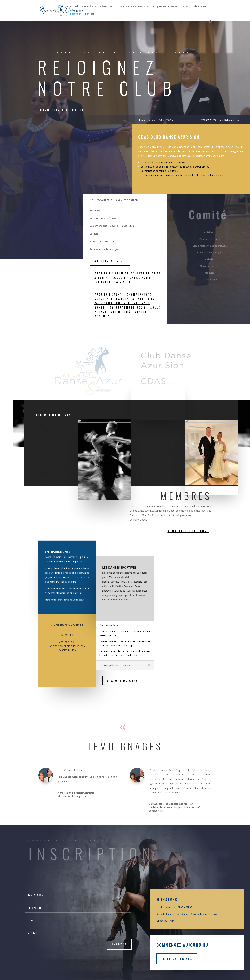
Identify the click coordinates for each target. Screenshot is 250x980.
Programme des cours (165, 7)
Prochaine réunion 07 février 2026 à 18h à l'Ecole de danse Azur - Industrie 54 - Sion (128, 278)
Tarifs (185, 7)
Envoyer (119, 944)
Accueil (74, 7)
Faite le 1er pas (177, 959)
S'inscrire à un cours (188, 531)
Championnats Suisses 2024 (133, 7)
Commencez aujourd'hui (62, 110)
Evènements (199, 7)
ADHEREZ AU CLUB (110, 261)
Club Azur (76, 14)
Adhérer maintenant (55, 415)
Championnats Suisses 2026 (98, 7)
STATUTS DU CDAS (123, 681)
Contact (90, 14)
